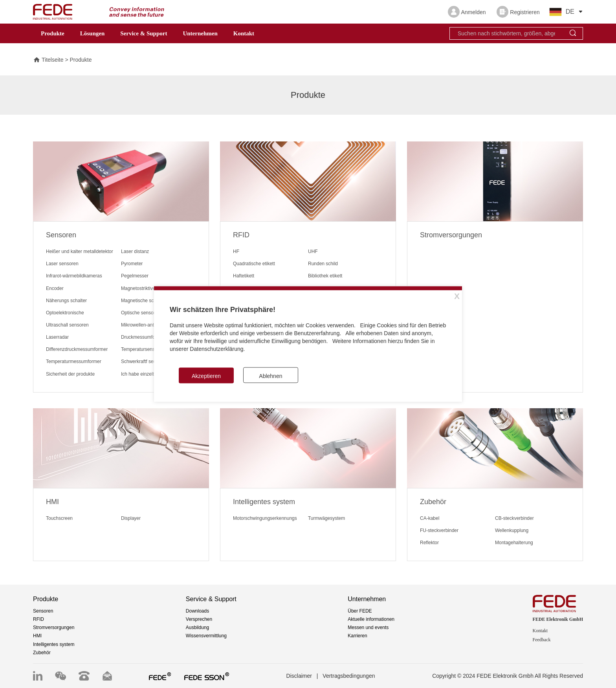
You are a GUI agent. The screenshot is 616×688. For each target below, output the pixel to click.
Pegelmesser (135, 276)
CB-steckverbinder (514, 518)
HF (236, 251)
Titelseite (48, 60)
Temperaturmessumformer (74, 361)
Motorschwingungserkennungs (265, 518)
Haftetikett (244, 276)
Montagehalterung (514, 543)
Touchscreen (59, 518)
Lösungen (93, 33)
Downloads (197, 611)
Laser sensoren (62, 264)
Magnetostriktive (138, 288)
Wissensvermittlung (206, 636)
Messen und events (368, 627)
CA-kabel (430, 518)
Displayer (131, 518)
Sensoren (43, 611)
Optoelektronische (65, 313)
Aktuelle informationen (371, 619)
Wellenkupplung (512, 530)
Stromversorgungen (54, 627)
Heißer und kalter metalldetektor (80, 251)
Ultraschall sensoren (67, 325)
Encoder (55, 288)
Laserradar (57, 337)
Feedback (542, 640)
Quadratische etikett (254, 264)
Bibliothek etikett (325, 276)
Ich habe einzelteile (141, 374)
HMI (37, 636)
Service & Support (144, 33)
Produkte (53, 33)
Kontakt (244, 33)
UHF (313, 251)
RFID (38, 619)
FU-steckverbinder (439, 530)
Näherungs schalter (66, 301)
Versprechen (199, 619)
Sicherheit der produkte (70, 374)
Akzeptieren (206, 376)
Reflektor (429, 543)
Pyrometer (132, 264)
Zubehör (42, 653)
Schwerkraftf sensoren (144, 361)
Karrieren (357, 636)
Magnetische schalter (143, 301)
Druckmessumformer (143, 337)
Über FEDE (360, 611)
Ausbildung (197, 627)
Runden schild (323, 264)
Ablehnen (270, 376)
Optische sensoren (141, 313)
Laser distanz (135, 251)
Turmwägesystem (326, 518)
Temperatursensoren (143, 349)
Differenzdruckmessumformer (77, 349)
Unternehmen (200, 33)
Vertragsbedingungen (349, 676)
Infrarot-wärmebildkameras (74, 276)
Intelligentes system (54, 644)
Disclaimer (299, 676)
